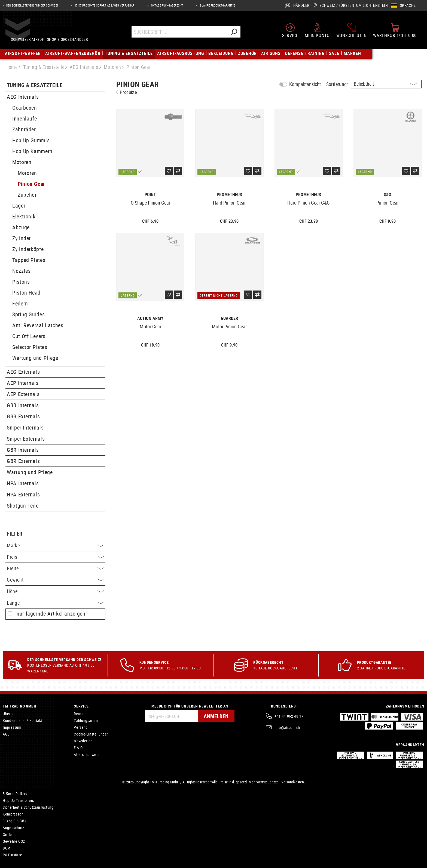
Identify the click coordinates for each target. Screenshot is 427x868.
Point (150, 195)
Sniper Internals (25, 427)
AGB (6, 734)
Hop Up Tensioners (18, 800)
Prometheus (229, 195)
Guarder (229, 318)
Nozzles (21, 271)
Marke (55, 545)
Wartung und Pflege (35, 358)
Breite (55, 568)
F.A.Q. (79, 748)
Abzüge (21, 227)
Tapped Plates (29, 260)
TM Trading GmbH (20, 706)
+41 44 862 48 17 (289, 716)
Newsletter (83, 741)
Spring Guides (28, 314)
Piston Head (26, 293)
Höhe (55, 591)
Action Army (150, 318)
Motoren (22, 162)
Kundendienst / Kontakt (22, 720)
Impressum (12, 727)
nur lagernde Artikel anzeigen (51, 614)
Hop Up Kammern (32, 151)
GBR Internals (23, 450)
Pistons (21, 282)
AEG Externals (23, 372)
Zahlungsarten (86, 720)
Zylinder (22, 238)
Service (81, 706)
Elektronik (24, 216)
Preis (55, 557)
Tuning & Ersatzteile (35, 85)
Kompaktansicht (305, 84)
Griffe (7, 834)
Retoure (80, 714)
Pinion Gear (31, 184)
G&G (387, 195)
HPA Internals (23, 483)
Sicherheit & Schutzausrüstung (28, 807)
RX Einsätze (13, 855)
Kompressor (13, 814)
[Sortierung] (386, 84)
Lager (19, 206)
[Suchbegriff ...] (182, 31)
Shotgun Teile (23, 506)
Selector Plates (30, 347)
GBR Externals (23, 461)
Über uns (10, 714)
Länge (55, 603)
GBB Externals (23, 416)
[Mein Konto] (317, 30)
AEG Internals (23, 97)
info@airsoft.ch (287, 728)
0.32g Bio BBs (14, 821)
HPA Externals (23, 494)
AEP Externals (23, 394)
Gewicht (55, 580)
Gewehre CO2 (14, 841)
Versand (60, 665)
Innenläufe (25, 118)
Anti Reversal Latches (38, 325)
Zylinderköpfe (28, 249)
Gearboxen (25, 108)
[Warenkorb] (395, 30)
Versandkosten (293, 782)
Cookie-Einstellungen (91, 734)
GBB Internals (23, 405)
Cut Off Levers (29, 336)
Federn (20, 303)
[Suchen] (236, 31)
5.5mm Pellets (15, 794)
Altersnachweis (86, 754)
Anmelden (216, 716)
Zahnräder (24, 129)
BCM (7, 848)
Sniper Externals (26, 439)
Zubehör (27, 195)
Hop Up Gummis (31, 140)
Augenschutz (13, 828)
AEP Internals (23, 383)
